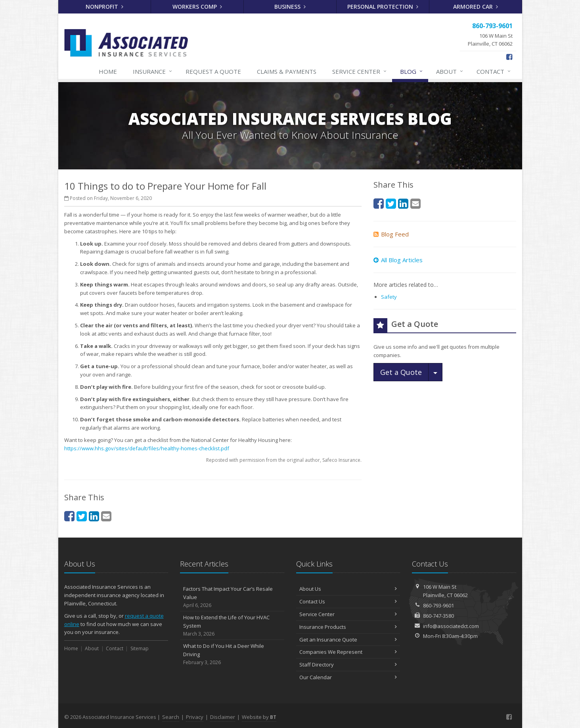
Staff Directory (348, 665)
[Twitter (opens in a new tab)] (82, 516)
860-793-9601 (438, 605)
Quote (213, 71)
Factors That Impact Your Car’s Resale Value (232, 597)
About (450, 71)
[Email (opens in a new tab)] (106, 516)
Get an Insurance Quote (348, 640)
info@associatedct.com (451, 626)
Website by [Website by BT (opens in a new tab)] (259, 717)
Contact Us (348, 601)
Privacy (195, 717)
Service (360, 71)
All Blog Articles (398, 260)
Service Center (348, 614)
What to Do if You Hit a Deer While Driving (232, 654)
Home (108, 71)
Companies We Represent (348, 652)
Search (171, 717)
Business (290, 7)
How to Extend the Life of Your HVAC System (232, 626)
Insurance (153, 71)
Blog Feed (391, 234)
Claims (287, 71)
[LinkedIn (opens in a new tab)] (94, 516)
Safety (389, 297)
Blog (412, 71)
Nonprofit (104, 7)
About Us (348, 589)
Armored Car (476, 7)
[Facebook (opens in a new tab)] (509, 57)
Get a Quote (401, 372)
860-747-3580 (438, 616)
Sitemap (140, 648)
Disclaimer (223, 717)
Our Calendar (348, 677)
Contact (494, 71)
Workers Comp (197, 7)
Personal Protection (383, 7)
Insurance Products (348, 627)
